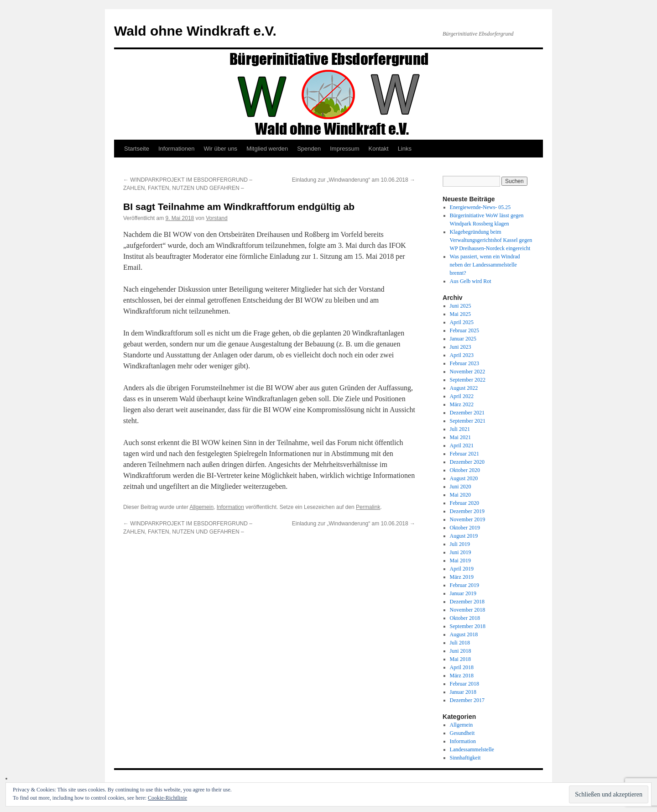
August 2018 (464, 634)
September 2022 (468, 380)
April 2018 (462, 667)
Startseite (137, 149)
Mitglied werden (267, 149)
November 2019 (468, 519)
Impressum (344, 149)
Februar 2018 (464, 684)
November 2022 (468, 372)
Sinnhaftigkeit (465, 758)
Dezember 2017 (467, 700)
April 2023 (462, 355)
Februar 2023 (464, 363)
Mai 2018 (460, 659)
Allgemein (201, 507)
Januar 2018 (463, 692)
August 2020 (464, 478)
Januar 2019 (463, 593)
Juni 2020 (461, 487)
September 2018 (468, 626)
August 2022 (464, 388)
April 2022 (462, 396)
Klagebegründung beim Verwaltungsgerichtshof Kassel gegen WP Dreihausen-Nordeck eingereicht (491, 240)
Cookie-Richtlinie (167, 798)
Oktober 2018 (465, 618)
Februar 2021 (464, 454)
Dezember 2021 (467, 413)
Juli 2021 (460, 429)
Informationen (177, 149)
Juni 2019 (461, 552)
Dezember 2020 (467, 462)
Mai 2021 (460, 437)
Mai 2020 (460, 495)
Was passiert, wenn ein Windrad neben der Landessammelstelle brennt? (485, 265)
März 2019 (462, 577)
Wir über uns (220, 149)
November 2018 (468, 610)
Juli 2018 (460, 643)
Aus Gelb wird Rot (471, 281)
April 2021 (462, 445)
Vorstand (216, 218)
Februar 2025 (464, 330)
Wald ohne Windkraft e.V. (195, 31)
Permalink (368, 507)
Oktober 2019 (465, 528)
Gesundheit (462, 733)
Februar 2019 (464, 585)
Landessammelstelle (472, 749)
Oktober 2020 (465, 470)
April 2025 (462, 322)
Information (230, 507)
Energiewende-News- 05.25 (480, 207)
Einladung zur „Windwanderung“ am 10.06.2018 (354, 180)
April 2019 (462, 569)
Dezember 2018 (467, 602)
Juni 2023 (461, 347)
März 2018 (462, 676)
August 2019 (464, 536)
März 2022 (462, 404)
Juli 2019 (460, 544)
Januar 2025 (463, 339)
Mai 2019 (460, 561)
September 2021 (468, 421)
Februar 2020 (464, 503)
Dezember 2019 (467, 511)
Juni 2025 (461, 306)
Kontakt (379, 149)
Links (405, 149)
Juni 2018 (461, 651)
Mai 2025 (460, 314)
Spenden (309, 149)
